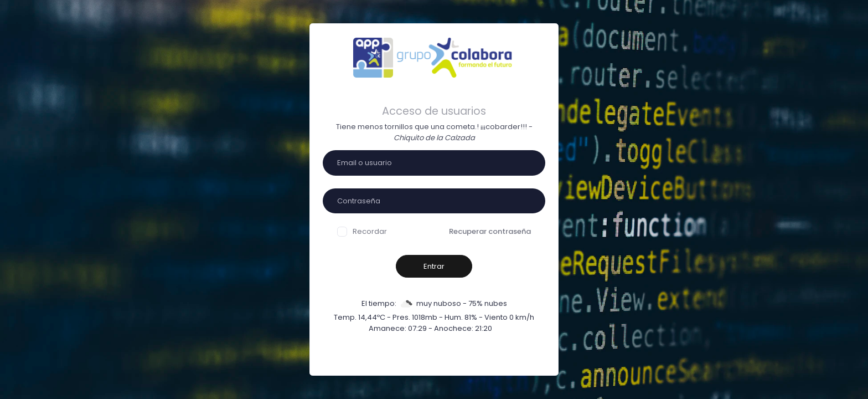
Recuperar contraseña (490, 231)
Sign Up (487, 357)
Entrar (434, 266)
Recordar (362, 231)
